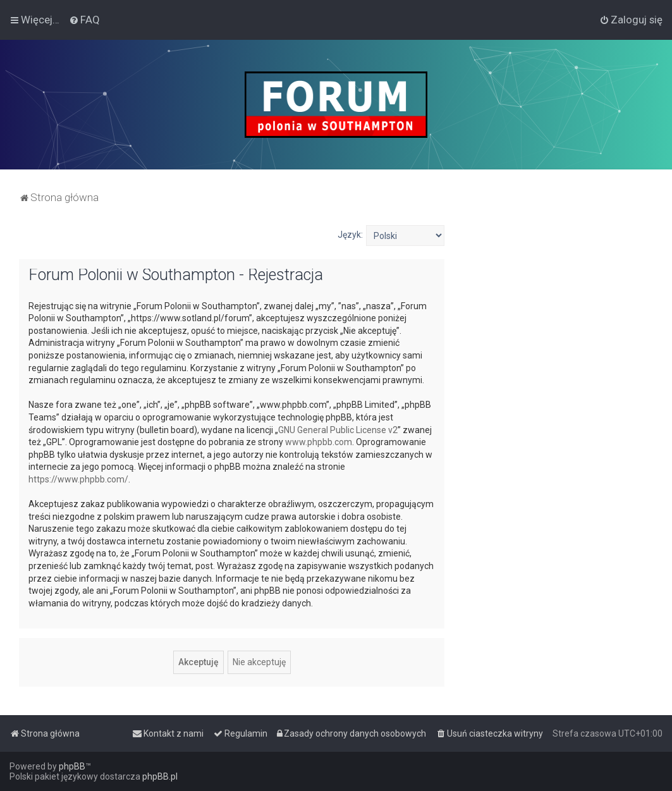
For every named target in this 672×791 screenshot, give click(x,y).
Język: (350, 235)
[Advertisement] (558, 304)
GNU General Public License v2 (338, 430)
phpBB (72, 766)
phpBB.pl (160, 776)
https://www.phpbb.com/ (78, 479)
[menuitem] (84, 20)
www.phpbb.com (319, 442)
